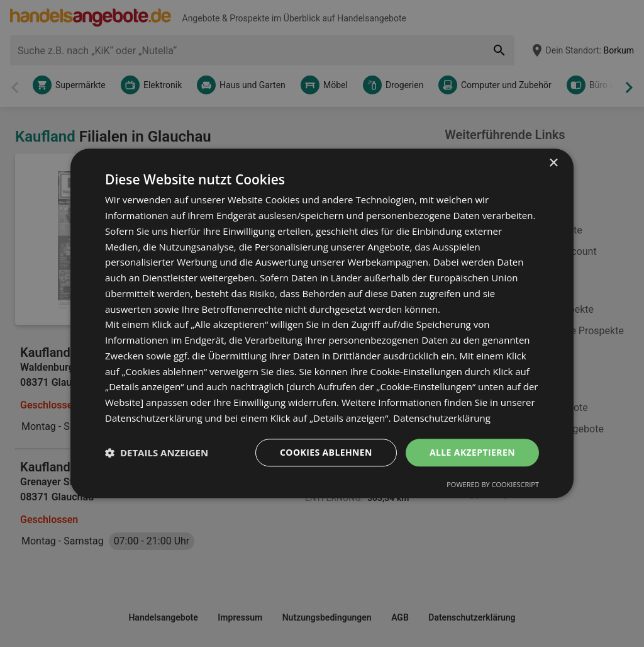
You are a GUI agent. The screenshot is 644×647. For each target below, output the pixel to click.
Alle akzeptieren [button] (472, 452)
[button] (157, 453)
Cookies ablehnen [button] (326, 452)
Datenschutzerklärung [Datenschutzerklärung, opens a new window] (442, 418)
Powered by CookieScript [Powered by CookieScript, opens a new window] (493, 485)
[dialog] (322, 323)
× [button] (553, 163)
